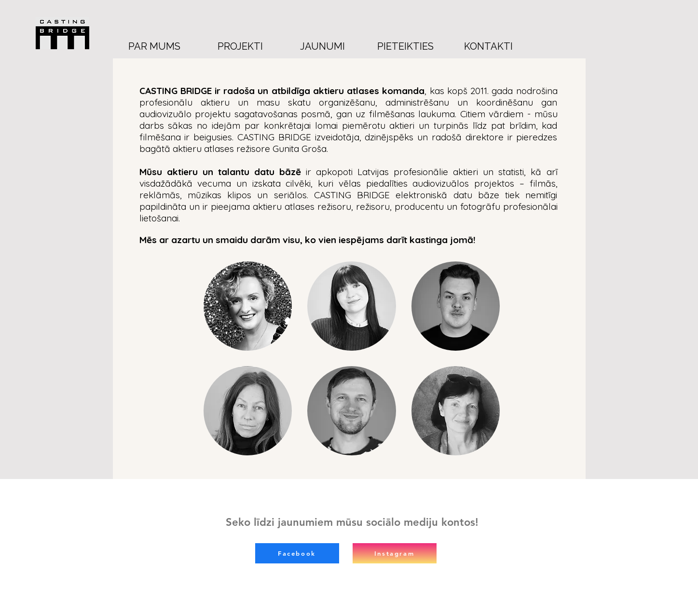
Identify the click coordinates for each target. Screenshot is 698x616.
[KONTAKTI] (489, 46)
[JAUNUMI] (323, 46)
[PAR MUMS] (154, 46)
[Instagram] (395, 553)
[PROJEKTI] (240, 46)
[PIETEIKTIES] (406, 46)
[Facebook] (297, 553)
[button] (248, 306)
